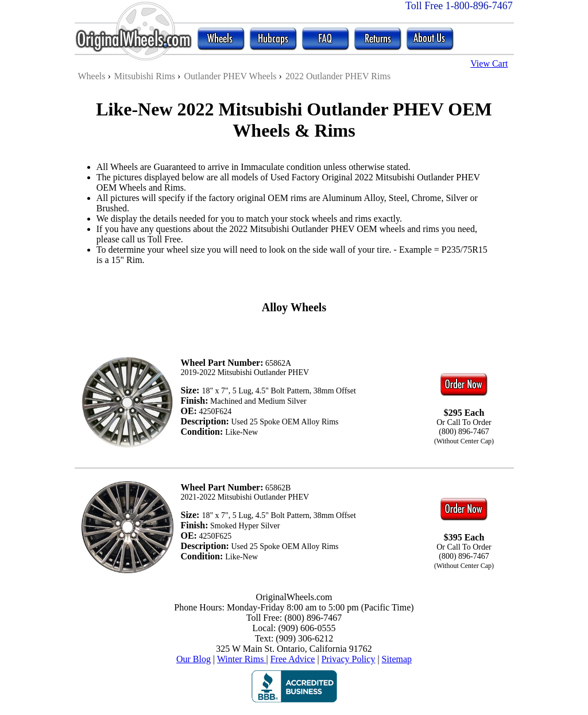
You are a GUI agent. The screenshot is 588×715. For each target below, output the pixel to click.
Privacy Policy (349, 659)
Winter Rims (242, 659)
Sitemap (397, 659)
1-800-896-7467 (479, 6)
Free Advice (293, 659)
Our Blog (194, 659)
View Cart (489, 63)
